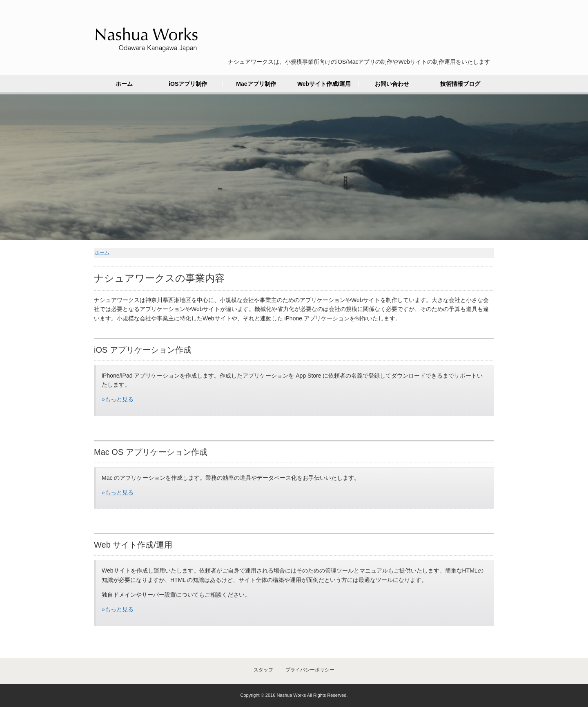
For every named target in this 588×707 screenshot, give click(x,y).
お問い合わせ (392, 84)
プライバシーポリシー (310, 670)
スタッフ (263, 670)
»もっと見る (118, 399)
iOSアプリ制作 (188, 84)
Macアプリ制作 (256, 84)
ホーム (124, 84)
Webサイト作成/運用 (324, 84)
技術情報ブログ (460, 84)
